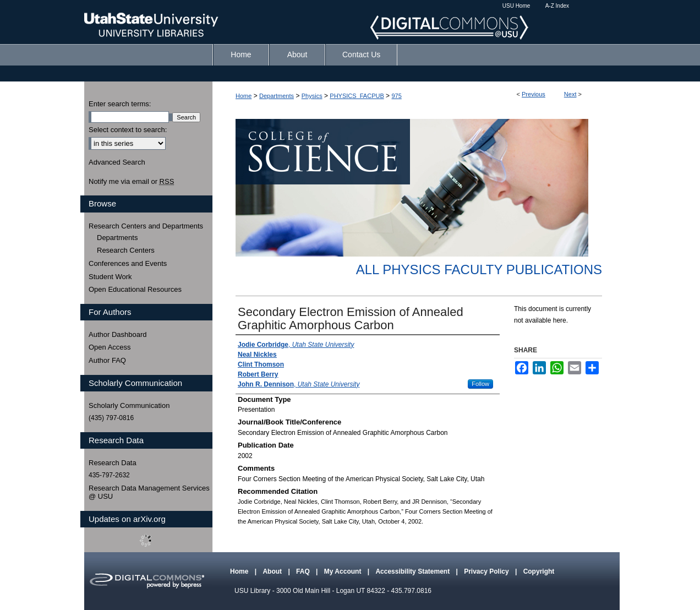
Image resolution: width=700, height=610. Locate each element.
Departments (277, 96)
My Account (344, 571)
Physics (312, 96)
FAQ (304, 571)
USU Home (516, 6)
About (273, 571)
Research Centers (126, 250)
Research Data (113, 463)
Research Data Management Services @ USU (149, 492)
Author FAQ (107, 360)
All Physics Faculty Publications (479, 269)
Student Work (110, 277)
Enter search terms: (120, 104)
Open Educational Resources (135, 289)
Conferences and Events (128, 263)
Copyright (539, 571)
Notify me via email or (131, 182)
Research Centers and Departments (146, 226)
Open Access (110, 347)
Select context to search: (128, 130)
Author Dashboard (118, 334)
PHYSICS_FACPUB (357, 96)
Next (570, 94)
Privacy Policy (487, 571)
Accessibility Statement (413, 571)
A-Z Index (557, 6)
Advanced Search (117, 162)
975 (396, 96)
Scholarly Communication (129, 405)
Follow (480, 384)
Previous (534, 94)
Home (244, 96)
